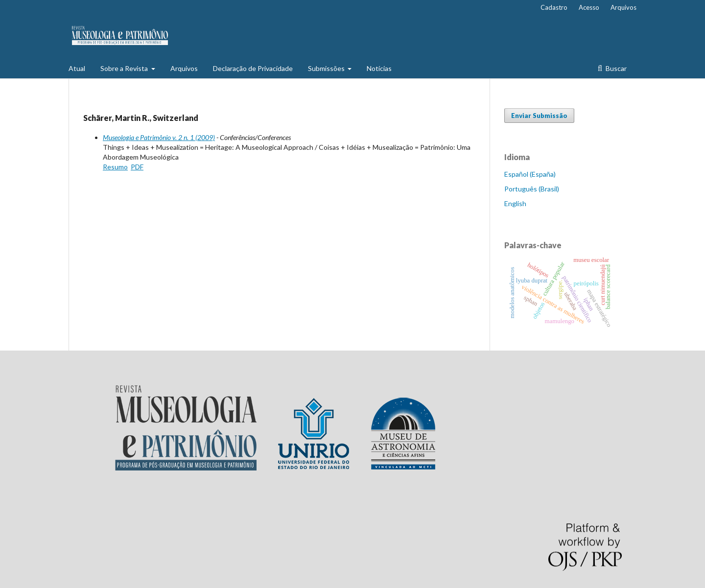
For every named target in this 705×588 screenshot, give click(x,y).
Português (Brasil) (532, 189)
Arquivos (184, 68)
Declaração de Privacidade (253, 68)
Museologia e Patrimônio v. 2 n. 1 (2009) (159, 137)
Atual (77, 68)
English (515, 203)
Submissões (327, 68)
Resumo (115, 167)
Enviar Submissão (539, 116)
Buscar (615, 68)
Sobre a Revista (125, 68)
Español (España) (530, 174)
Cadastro (554, 7)
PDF (137, 167)
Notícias (379, 68)
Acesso (589, 7)
